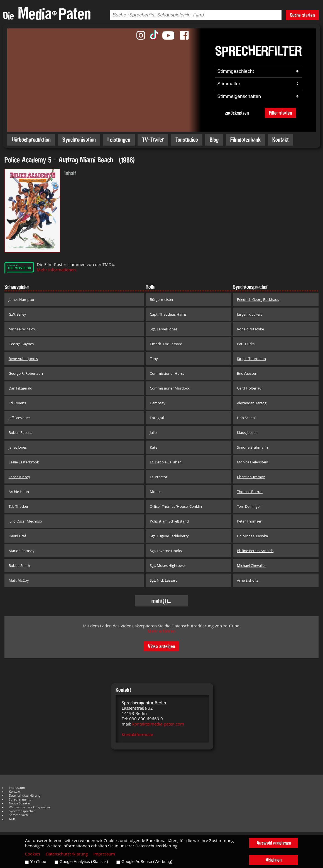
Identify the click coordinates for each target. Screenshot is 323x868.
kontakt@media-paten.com (158, 724)
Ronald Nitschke (250, 329)
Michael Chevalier (251, 565)
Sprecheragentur (21, 799)
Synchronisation (79, 140)
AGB (12, 819)
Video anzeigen (161, 646)
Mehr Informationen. (57, 270)
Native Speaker (20, 803)
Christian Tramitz (251, 477)
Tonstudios (187, 140)
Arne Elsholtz (248, 580)
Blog (214, 140)
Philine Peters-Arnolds (255, 551)
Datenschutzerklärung (25, 796)
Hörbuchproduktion (31, 140)
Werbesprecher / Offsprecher (30, 807)
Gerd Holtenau (249, 388)
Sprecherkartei (19, 815)
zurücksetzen (237, 113)
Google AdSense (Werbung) (147, 862)
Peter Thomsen (250, 521)
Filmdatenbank (245, 140)
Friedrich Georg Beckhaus (258, 299)
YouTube (38, 862)
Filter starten (280, 113)
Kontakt (281, 140)
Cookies (33, 854)
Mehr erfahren (161, 631)
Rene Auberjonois (23, 359)
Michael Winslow (22, 329)
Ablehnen (274, 860)
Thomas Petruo (250, 492)
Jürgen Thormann (251, 359)
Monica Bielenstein (253, 462)
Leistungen (119, 140)
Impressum (17, 788)
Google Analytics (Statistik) (84, 862)
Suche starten (302, 15)
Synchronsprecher (22, 811)
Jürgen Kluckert (249, 314)
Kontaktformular (138, 735)
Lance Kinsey (19, 477)
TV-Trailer (153, 140)
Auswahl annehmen (274, 843)
